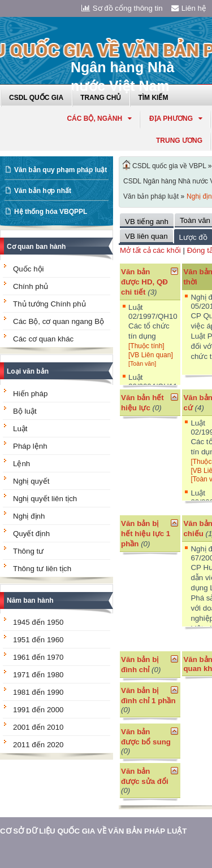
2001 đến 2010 (38, 727)
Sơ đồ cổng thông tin (122, 8)
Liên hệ (189, 8)
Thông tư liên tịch (42, 569)
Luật (20, 429)
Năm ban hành (30, 600)
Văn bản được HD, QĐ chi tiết (144, 282)
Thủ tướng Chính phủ (49, 304)
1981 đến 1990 (38, 692)
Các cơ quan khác (43, 339)
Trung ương (179, 141)
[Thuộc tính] (146, 346)
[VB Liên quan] (151, 355)
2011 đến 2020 (38, 745)
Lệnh (21, 464)
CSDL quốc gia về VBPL (169, 166)
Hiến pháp (30, 394)
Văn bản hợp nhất (43, 191)
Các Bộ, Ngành (99, 119)
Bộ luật (25, 411)
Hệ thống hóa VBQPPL (51, 212)
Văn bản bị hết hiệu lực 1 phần (146, 534)
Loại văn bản (28, 371)
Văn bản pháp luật (151, 196)
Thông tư (28, 551)
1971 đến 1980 (38, 675)
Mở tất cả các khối (150, 250)
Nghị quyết (31, 481)
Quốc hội (29, 269)
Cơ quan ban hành (36, 247)
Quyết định (31, 534)
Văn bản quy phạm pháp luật (60, 170)
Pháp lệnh (30, 446)
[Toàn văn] (142, 363)
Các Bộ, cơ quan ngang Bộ (59, 321)
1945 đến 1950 (38, 622)
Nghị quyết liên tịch (45, 499)
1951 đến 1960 (38, 640)
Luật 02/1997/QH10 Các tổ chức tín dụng (153, 322)
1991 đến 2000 (38, 710)
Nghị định (29, 516)
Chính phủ (31, 286)
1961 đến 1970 (38, 657)
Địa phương (176, 119)
